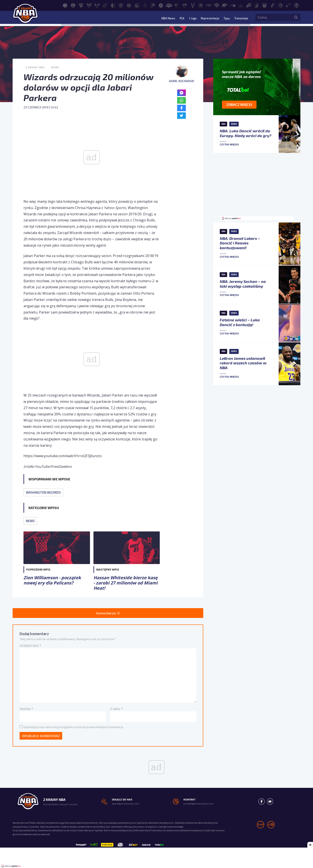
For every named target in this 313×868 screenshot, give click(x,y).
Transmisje (240, 18)
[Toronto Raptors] (280, 5)
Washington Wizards (43, 492)
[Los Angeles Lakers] (169, 5)
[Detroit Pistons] (129, 5)
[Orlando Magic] (233, 5)
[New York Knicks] (217, 5)
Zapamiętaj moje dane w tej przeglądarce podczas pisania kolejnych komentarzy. (73, 727)
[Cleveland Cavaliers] (105, 5)
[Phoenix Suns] (248, 5)
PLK (177, 18)
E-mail (117, 709)
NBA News (163, 18)
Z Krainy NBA (35, 67)
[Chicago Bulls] (97, 5)
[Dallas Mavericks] (113, 5)
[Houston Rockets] (145, 5)
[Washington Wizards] (296, 5)
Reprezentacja (207, 18)
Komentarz (30, 646)
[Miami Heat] (185, 5)
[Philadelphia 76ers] (241, 5)
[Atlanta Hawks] (65, 5)
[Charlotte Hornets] (89, 5)
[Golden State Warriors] (137, 5)
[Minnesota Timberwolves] (201, 5)
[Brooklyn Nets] (81, 5)
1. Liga (188, 18)
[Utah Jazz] (288, 5)
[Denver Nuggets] (121, 5)
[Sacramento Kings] (265, 5)
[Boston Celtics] (73, 5)
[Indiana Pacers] (153, 5)
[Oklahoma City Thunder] (225, 5)
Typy (225, 18)
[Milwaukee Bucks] (193, 5)
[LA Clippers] (161, 5)
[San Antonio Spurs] (273, 5)
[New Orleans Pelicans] (209, 5)
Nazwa (26, 709)
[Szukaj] (296, 18)
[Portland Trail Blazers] (256, 5)
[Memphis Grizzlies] (177, 5)
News (55, 67)
